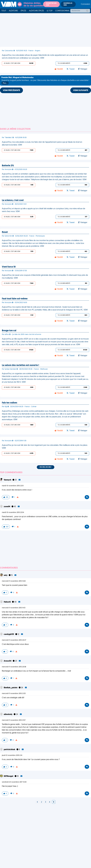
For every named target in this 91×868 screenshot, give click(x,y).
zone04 (7, 507)
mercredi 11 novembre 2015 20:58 (14, 667)
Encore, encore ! (46, 467)
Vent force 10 (9, 267)
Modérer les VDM (68, 4)
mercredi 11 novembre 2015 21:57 (14, 720)
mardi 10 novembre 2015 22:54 (13, 512)
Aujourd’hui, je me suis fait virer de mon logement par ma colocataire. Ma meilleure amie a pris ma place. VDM (45, 447)
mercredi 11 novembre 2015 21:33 (14, 694)
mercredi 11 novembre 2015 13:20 (14, 581)
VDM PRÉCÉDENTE (11, 90)
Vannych (8, 480)
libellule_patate (11, 688)
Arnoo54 (8, 661)
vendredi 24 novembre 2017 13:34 (14, 782)
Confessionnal (62, 11)
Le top (50, 11)
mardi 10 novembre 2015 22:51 (13, 486)
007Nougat (9, 776)
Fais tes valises (10, 403)
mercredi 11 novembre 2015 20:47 (14, 640)
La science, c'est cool (13, 200)
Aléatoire (13, 11)
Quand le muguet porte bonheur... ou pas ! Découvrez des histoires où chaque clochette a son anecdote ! (45, 81)
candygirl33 (9, 634)
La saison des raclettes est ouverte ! (20, 365)
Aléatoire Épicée (37, 11)
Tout (4, 11)
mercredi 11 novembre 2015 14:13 (14, 608)
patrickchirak (10, 750)
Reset (5, 232)
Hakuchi (7, 602)
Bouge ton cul (9, 331)
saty (6, 575)
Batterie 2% (8, 166)
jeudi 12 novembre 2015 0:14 (12, 755)
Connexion (85, 4)
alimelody (8, 714)
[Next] (37, 802)
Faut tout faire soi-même (15, 299)
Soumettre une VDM (51, 4)
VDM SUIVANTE (81, 90)
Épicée (23, 11)
